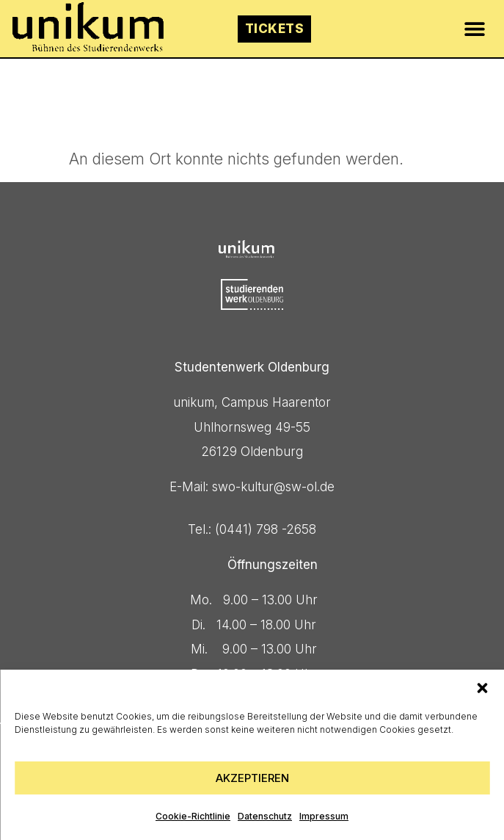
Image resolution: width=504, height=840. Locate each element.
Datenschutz (265, 816)
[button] (482, 688)
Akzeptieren (252, 778)
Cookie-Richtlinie (193, 816)
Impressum (324, 816)
